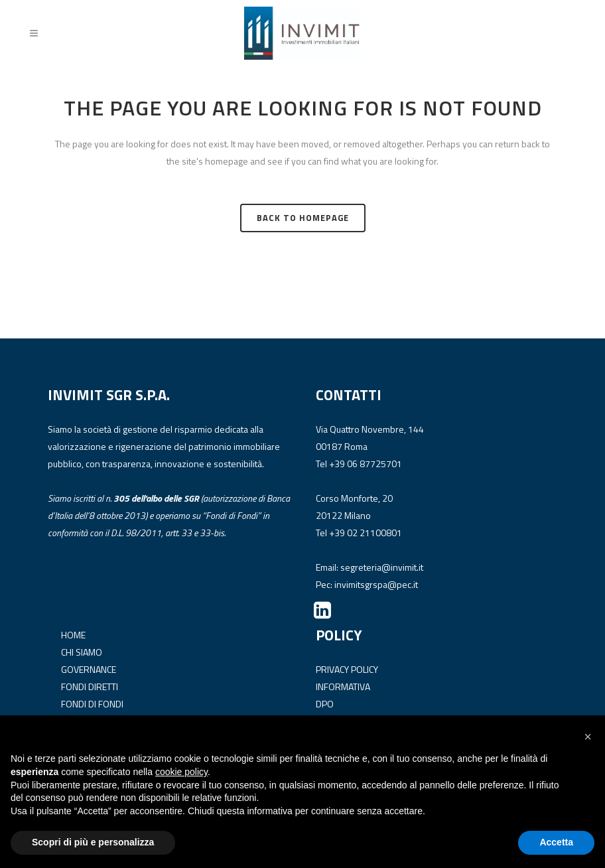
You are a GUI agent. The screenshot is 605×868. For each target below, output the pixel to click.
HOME (73, 634)
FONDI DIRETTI (90, 686)
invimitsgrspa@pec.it (376, 584)
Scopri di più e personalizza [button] (93, 842)
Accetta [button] (556, 842)
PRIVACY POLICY (347, 669)
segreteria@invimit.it (382, 567)
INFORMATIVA (343, 686)
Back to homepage (303, 218)
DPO (325, 703)
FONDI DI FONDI (92, 703)
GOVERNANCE (89, 669)
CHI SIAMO (82, 651)
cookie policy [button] (181, 772)
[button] (588, 737)
